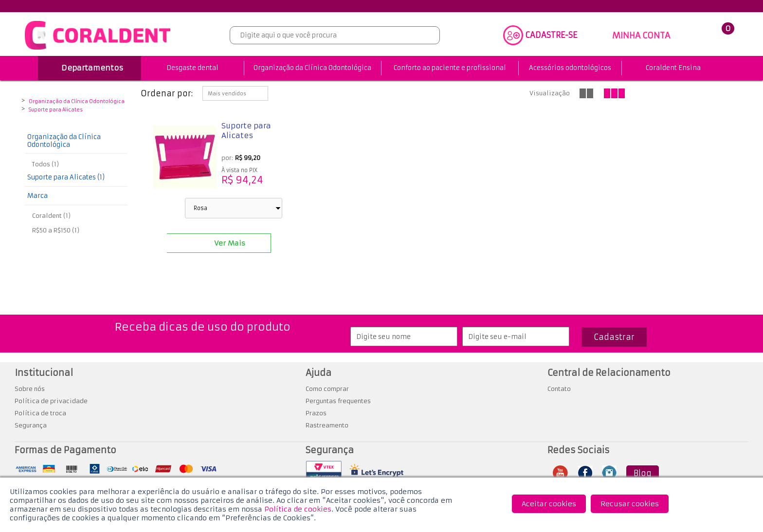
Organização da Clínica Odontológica (312, 68)
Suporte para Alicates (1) (66, 177)
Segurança (31, 425)
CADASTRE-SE (551, 35)
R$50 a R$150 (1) (56, 230)
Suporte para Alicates (56, 110)
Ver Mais (230, 243)
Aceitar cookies (549, 504)
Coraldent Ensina (673, 68)
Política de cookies (298, 509)
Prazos (316, 413)
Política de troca (40, 413)
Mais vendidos (227, 94)
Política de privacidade (51, 401)
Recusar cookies (630, 504)
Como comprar (327, 389)
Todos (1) (45, 164)
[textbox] (335, 35)
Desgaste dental (192, 68)
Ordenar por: (167, 93)
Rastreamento (327, 425)
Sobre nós (30, 389)
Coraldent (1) (51, 216)
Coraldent (30, 94)
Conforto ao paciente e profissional (450, 68)
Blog (643, 473)
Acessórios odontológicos (570, 68)
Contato (559, 389)
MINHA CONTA (641, 35)
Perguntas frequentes (338, 401)
